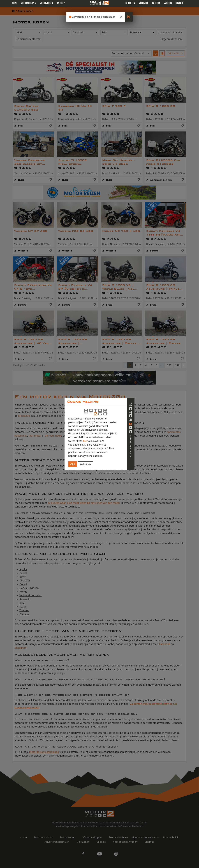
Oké (73, 464)
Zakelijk (168, 3)
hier (86, 441)
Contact (179, 3)
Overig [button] (60, 3)
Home (15, 3)
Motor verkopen (28, 3)
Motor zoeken (46, 3)
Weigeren (85, 464)
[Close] (121, 17)
